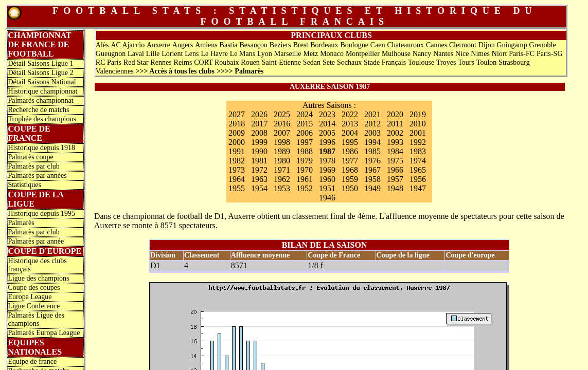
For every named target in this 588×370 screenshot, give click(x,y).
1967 (372, 170)
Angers (183, 45)
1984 (395, 151)
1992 (418, 142)
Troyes (446, 62)
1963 (259, 179)
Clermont (463, 45)
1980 (282, 161)
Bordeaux (324, 45)
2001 (418, 133)
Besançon (253, 45)
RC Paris (109, 62)
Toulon (486, 62)
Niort (500, 54)
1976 (372, 161)
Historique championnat (42, 91)
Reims (183, 62)
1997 (305, 142)
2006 (305, 133)
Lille (153, 54)
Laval (136, 54)
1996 (327, 142)
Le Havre (214, 54)
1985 (372, 151)
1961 (305, 179)
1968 (350, 170)
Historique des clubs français (37, 265)
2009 (237, 133)
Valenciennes (115, 71)
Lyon (265, 54)
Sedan (312, 62)
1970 (305, 170)
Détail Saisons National (42, 82)
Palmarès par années (37, 175)
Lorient (172, 54)
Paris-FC (522, 54)
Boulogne (354, 45)
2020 (395, 114)
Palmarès (21, 223)
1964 (237, 179)
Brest (301, 45)
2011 (395, 124)
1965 (418, 170)
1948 (395, 188)
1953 (282, 188)
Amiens (206, 45)
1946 (327, 198)
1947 (418, 188)
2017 (259, 124)
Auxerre (158, 45)
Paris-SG (550, 54)
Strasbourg (514, 62)
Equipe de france (32, 362)
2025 (282, 114)
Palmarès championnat (40, 100)
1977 (350, 161)
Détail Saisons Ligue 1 (40, 63)
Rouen (250, 62)
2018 (237, 124)
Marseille (288, 54)
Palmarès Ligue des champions (36, 319)
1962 (282, 179)
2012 (372, 124)
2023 (327, 114)
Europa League (30, 297)
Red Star (136, 62)
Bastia (229, 45)
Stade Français (385, 62)
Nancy (422, 54)
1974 (418, 161)
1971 (282, 170)
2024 (305, 114)
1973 (237, 170)
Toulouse (421, 62)
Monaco (332, 54)
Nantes (443, 54)
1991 (237, 151)
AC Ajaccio (128, 45)
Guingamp (512, 45)
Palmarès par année (36, 241)
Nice (462, 54)
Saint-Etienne (281, 62)
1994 (372, 142)
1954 (259, 188)
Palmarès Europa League (44, 333)
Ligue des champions (38, 278)
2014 (327, 124)
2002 (395, 133)
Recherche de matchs (38, 110)
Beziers (280, 45)
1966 (395, 170)
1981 (259, 161)
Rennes (161, 62)
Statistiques (24, 185)
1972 (259, 170)
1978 (327, 161)
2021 (372, 114)
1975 (395, 161)
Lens (192, 54)
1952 (305, 188)
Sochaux (349, 62)
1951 (327, 188)
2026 (259, 114)
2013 (350, 124)
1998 (282, 142)
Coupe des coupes (34, 288)
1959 (350, 179)
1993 (395, 142)
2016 (282, 124)
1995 (350, 142)
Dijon (487, 45)
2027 (237, 114)
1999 (259, 142)
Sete (329, 62)
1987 (327, 151)
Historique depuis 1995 (41, 214)
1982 (237, 161)
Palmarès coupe (30, 157)
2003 (372, 133)
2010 (418, 124)
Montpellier (363, 54)
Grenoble (543, 45)
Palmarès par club (33, 166)
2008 (259, 133)
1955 (237, 188)
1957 (395, 179)
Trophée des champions (42, 119)
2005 (327, 133)
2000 (237, 142)
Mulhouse (396, 54)
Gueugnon (111, 54)
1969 (327, 170)
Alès (102, 45)
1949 (372, 188)
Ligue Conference (34, 306)
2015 (305, 124)
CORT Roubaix (216, 62)
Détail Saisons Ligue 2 (40, 73)
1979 (305, 161)
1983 (418, 151)
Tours (466, 62)
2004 (350, 133)
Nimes (480, 54)
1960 (327, 179)
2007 (282, 133)
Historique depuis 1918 (41, 148)
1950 (350, 188)
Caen (378, 45)
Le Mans (243, 54)
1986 (350, 151)
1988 (305, 151)
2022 (350, 114)
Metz (310, 54)
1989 (282, 151)
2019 (418, 114)
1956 (418, 179)
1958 (372, 179)
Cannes (436, 45)
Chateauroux (405, 45)
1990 (259, 151)
